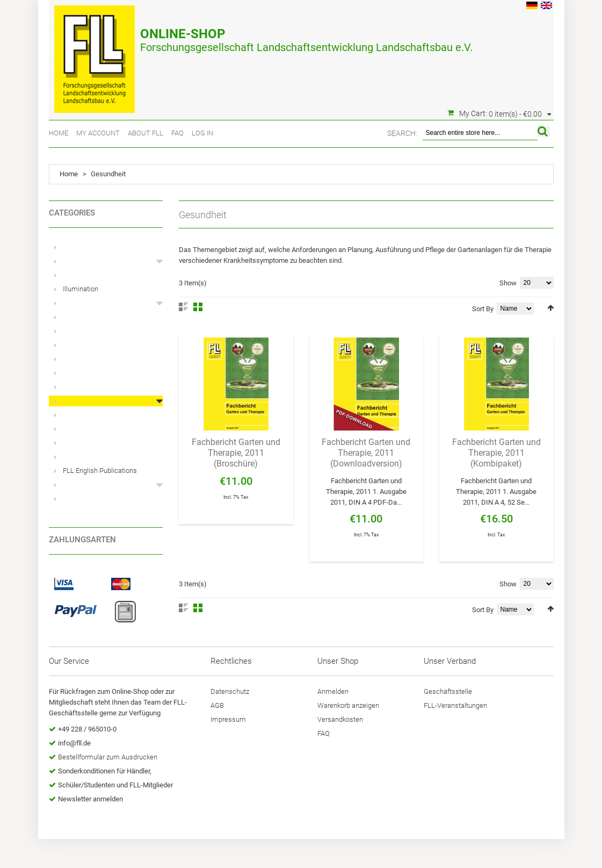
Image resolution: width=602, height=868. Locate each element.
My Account (98, 133)
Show (508, 283)
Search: (402, 133)
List (183, 307)
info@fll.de (74, 743)
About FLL (146, 133)
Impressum (228, 719)
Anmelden (333, 691)
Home (59, 133)
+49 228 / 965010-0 (87, 729)
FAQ (177, 133)
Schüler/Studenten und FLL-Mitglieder (115, 785)
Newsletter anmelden (90, 799)
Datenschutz (230, 691)
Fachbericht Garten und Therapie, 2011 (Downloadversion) (366, 453)
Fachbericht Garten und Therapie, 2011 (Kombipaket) (496, 453)
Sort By (483, 309)
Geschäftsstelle (448, 691)
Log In (202, 133)
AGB (217, 705)
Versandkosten (340, 719)
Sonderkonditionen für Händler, (105, 771)
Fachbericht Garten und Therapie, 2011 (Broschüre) (236, 453)
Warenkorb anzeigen (348, 705)
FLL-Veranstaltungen (455, 705)
